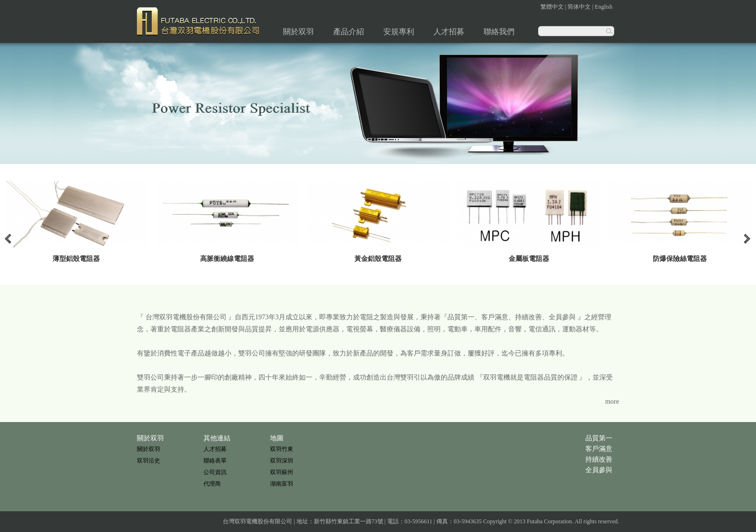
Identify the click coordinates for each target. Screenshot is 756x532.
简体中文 (579, 7)
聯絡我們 (499, 32)
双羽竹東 (282, 449)
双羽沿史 (148, 461)
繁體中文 (552, 7)
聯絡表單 (215, 461)
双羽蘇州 (282, 472)
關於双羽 (298, 32)
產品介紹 (349, 32)
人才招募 (449, 32)
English (604, 7)
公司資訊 (215, 472)
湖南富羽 (282, 484)
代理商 (212, 484)
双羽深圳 (282, 461)
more (612, 402)
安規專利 (399, 32)
